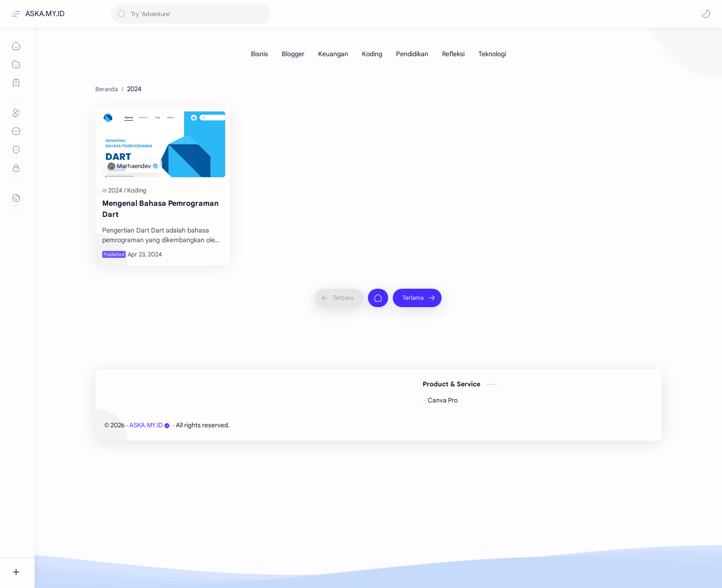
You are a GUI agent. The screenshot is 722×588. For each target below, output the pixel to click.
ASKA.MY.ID (45, 14)
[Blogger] (293, 54)
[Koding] (372, 54)
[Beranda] (378, 436)
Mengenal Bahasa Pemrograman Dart (160, 347)
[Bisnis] (259, 54)
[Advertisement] (372, 140)
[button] (706, 14)
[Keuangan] (333, 54)
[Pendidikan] (412, 54)
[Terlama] (417, 436)
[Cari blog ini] (191, 14)
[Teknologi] (492, 54)
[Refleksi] (453, 54)
